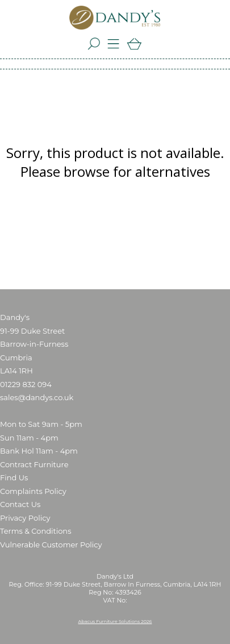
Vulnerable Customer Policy (51, 545)
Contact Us (20, 504)
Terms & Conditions (35, 531)
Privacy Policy (25, 518)
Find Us (14, 477)
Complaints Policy (33, 491)
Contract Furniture (34, 464)
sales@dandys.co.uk (37, 397)
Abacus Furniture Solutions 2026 (115, 621)
